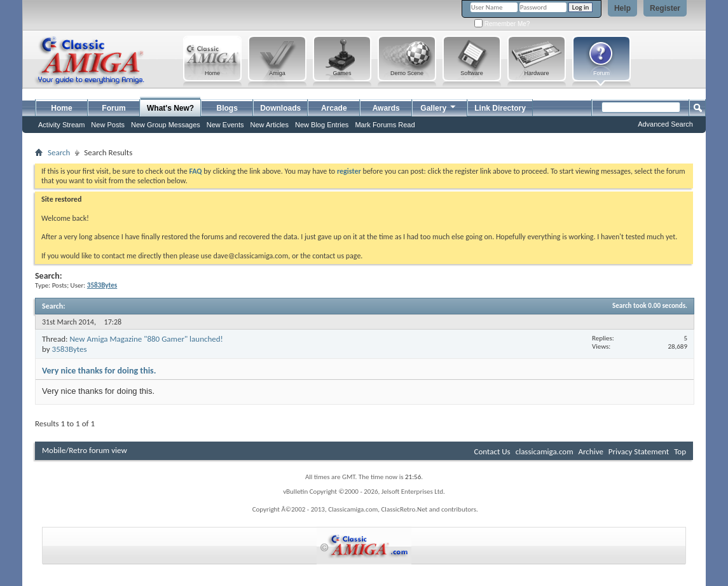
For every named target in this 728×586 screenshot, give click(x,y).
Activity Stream (61, 125)
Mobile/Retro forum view (85, 450)
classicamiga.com (545, 451)
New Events (225, 125)
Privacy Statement (639, 451)
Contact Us (492, 451)
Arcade (334, 108)
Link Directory (500, 108)
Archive (590, 451)
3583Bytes (70, 349)
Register (665, 8)
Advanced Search (665, 124)
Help (622, 8)
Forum (113, 108)
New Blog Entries (322, 125)
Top (680, 451)
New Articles (269, 125)
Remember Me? (502, 24)
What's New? (170, 108)
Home (61, 108)
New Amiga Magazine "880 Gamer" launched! (146, 339)
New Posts (108, 125)
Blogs (227, 108)
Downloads (280, 108)
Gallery (439, 107)
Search (59, 152)
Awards (386, 108)
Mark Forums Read (385, 125)
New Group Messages (166, 125)
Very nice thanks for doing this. (99, 371)
